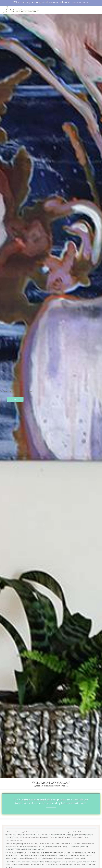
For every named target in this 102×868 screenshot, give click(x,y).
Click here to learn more (80, 3)
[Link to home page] (21, 10)
